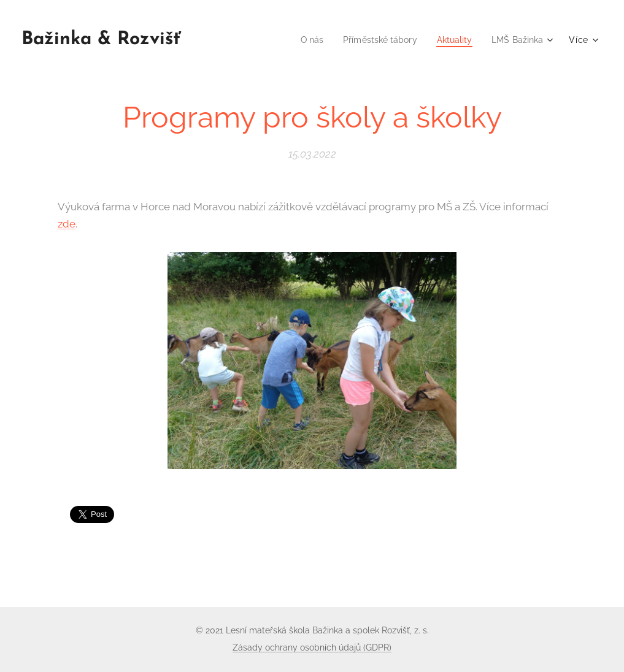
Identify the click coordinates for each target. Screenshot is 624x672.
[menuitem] (301, 40)
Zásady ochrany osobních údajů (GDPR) (312, 647)
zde (67, 223)
